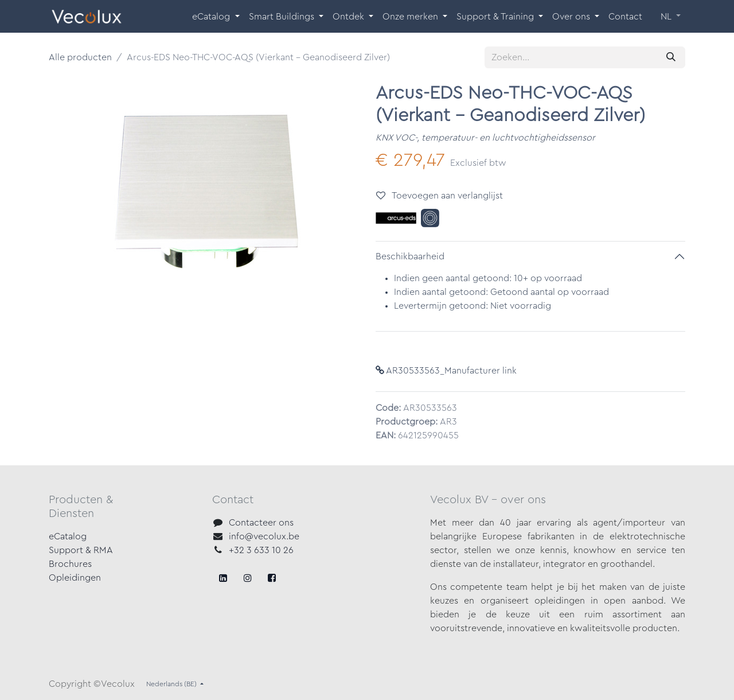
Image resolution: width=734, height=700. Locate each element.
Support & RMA (81, 550)
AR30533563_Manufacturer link (446, 371)
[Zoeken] (671, 57)
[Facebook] (223, 578)
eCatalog (68, 536)
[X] (248, 578)
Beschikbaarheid (410, 256)
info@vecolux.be (264, 536)
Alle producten (80, 57)
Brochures (70, 564)
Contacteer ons (261, 523)
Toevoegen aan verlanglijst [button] (440, 195)
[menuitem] (216, 17)
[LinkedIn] (272, 578)
